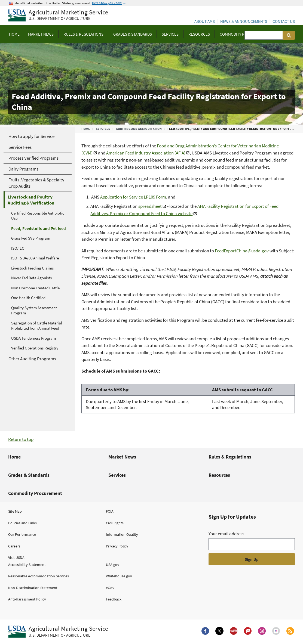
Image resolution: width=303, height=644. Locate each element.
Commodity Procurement (35, 493)
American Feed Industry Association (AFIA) (146, 153)
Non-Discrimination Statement (33, 588)
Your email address (226, 534)
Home (86, 129)
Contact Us (284, 21)
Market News (122, 457)
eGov (110, 588)
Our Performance (22, 534)
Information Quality (122, 534)
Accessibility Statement (27, 565)
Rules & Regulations (230, 457)
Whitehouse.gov (119, 576)
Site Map (15, 511)
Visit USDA (16, 558)
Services (103, 129)
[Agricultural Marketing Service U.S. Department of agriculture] (58, 16)
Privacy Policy (117, 546)
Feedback (114, 599)
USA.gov (113, 565)
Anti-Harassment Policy (27, 599)
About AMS (205, 21)
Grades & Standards (29, 475)
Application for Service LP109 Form (133, 197)
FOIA (110, 511)
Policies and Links (22, 523)
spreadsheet (150, 206)
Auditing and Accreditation (139, 129)
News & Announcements (244, 21)
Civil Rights (115, 523)
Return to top (21, 439)
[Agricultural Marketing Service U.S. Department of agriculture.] (58, 632)
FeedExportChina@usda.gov (242, 251)
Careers (14, 546)
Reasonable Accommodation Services (39, 576)
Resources (219, 475)
